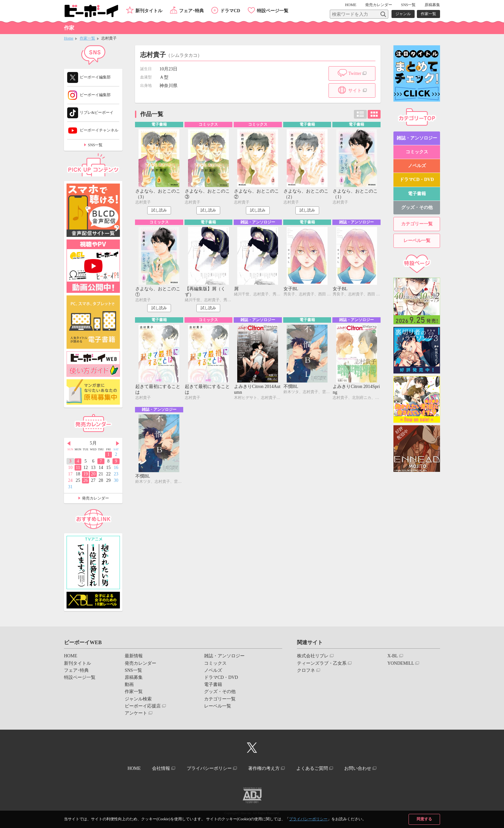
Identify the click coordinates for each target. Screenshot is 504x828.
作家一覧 (428, 14)
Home (69, 38)
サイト (355, 90)
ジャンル (403, 14)
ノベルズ (417, 166)
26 (85, 480)
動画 (129, 684)
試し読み (159, 210)
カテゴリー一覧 (417, 224)
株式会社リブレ (313, 656)
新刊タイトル (149, 11)
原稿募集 (432, 5)
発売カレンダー (95, 498)
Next (118, 444)
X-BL (393, 656)
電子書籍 (417, 194)
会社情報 (161, 768)
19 (85, 474)
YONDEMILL (401, 663)
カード (374, 114)
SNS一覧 (408, 5)
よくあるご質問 (312, 768)
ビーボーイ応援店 (143, 706)
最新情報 (134, 656)
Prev (69, 444)
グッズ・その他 (417, 207)
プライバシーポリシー (308, 819)
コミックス (417, 152)
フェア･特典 (191, 11)
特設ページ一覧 (273, 11)
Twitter (355, 73)
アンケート (136, 713)
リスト (360, 114)
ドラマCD (230, 11)
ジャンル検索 (138, 699)
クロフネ (306, 670)
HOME (351, 5)
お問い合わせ (358, 768)
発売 (379, 5)
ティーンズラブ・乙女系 (322, 663)
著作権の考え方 (264, 768)
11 (78, 468)
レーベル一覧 (417, 241)
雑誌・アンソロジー (417, 138)
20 (93, 474)
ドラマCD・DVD (417, 180)
